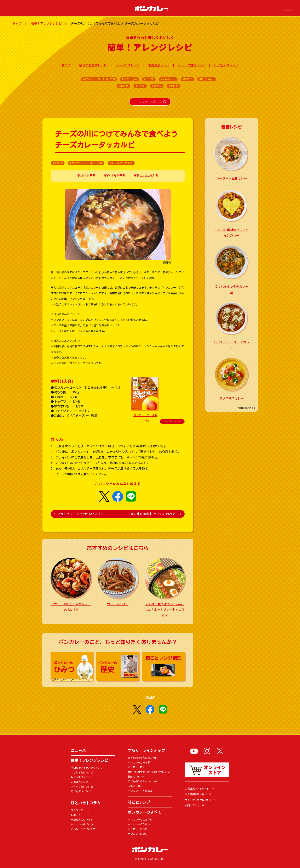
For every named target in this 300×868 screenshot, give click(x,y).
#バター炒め (129, 79)
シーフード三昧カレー (232, 178)
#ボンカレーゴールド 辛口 (99, 79)
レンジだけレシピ (127, 65)
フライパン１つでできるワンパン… (80, 514)
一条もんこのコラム (82, 819)
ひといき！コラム (86, 803)
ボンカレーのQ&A (137, 834)
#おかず (140, 86)
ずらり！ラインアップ (146, 750)
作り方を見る (116, 176)
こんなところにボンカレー (86, 829)
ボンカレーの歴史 (138, 829)
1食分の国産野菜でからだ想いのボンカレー (150, 772)
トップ (17, 24)
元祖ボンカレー (136, 786)
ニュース (78, 750)
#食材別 (173, 86)
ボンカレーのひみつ (139, 824)
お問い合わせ (192, 805)
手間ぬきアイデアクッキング (87, 768)
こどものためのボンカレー (143, 781)
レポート (76, 815)
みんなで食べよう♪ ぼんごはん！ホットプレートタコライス (165, 610)
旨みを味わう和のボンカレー (144, 758)
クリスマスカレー (232, 398)
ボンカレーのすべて (145, 812)
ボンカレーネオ (136, 767)
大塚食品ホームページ (197, 789)
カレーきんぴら (118, 604)
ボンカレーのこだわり (140, 819)
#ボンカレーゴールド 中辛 (86, 163)
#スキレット (168, 79)
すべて (66, 65)
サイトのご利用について (198, 800)
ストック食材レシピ (192, 65)
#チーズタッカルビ (121, 163)
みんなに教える (148, 176)
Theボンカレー (136, 777)
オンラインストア (172, 421)
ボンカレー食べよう (82, 824)
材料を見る (88, 176)
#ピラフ (149, 79)
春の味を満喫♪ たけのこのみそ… (156, 514)
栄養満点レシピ (159, 65)
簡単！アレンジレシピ (46, 24)
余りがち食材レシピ (93, 65)
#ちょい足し (207, 79)
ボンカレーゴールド (139, 762)
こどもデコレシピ (226, 65)
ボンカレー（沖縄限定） (141, 791)
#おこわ (187, 79)
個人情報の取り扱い (196, 794)
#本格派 (123, 86)
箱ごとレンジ (139, 802)
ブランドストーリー (82, 810)
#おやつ (157, 86)
